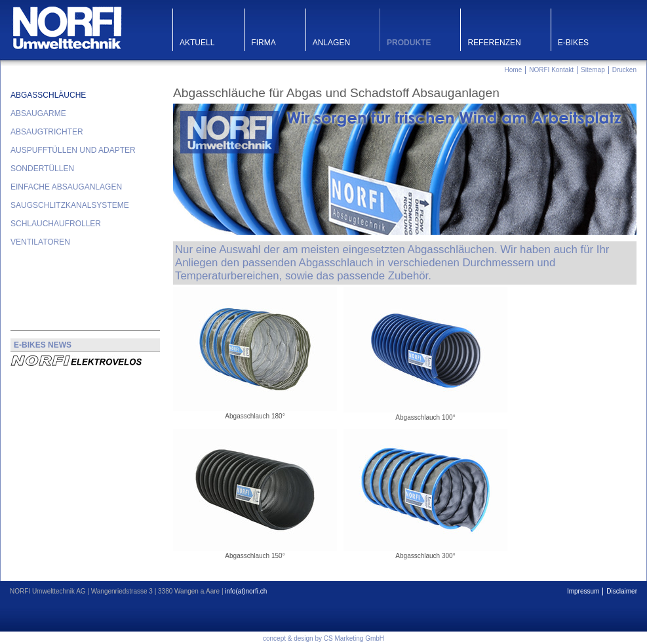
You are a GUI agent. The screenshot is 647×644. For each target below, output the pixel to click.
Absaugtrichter (47, 132)
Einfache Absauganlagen (66, 187)
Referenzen (494, 43)
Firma (263, 43)
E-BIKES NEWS (43, 345)
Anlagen (331, 43)
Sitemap (593, 70)
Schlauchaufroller (56, 224)
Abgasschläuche (48, 95)
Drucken (624, 70)
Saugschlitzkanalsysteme (70, 205)
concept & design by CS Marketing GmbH (323, 638)
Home (514, 70)
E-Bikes (573, 43)
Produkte (409, 43)
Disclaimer (622, 591)
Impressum (583, 591)
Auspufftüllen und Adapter (73, 150)
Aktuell (197, 43)
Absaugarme (38, 113)
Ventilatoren (40, 242)
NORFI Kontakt (551, 70)
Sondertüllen (42, 169)
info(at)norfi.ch (246, 591)
